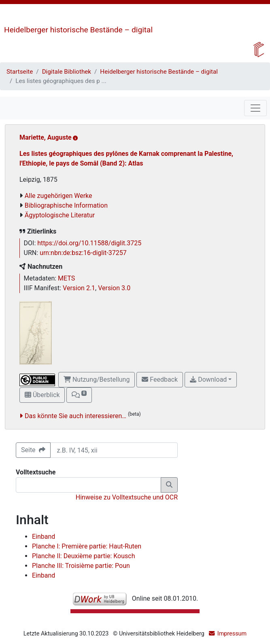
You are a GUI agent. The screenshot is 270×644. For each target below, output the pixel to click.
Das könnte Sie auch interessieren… (75, 416)
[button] (79, 395)
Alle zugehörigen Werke (58, 196)
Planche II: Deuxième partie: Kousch (83, 556)
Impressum (232, 634)
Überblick (42, 395)
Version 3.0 (114, 288)
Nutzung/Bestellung (97, 379)
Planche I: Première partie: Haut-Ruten (87, 546)
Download (208, 379)
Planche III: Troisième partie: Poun (81, 566)
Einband (44, 537)
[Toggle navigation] (255, 108)
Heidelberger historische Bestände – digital (78, 30)
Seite (33, 450)
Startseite (20, 72)
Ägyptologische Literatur (60, 215)
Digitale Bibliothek (67, 72)
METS (66, 278)
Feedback (160, 379)
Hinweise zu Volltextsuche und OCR (127, 497)
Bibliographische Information (66, 205)
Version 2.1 (79, 288)
